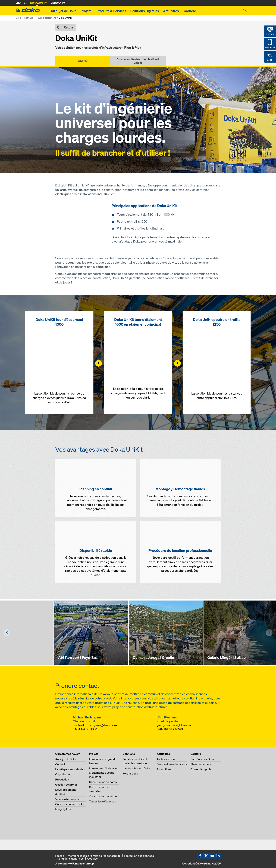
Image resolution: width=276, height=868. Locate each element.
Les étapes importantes (70, 769)
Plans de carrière (201, 764)
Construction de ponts (103, 782)
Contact (60, 764)
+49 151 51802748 (170, 729)
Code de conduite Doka (70, 804)
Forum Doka (130, 773)
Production (62, 779)
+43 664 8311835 (85, 729)
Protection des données (139, 856)
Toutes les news (167, 759)
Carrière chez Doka (202, 759)
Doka (18, 18)
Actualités (171, 11)
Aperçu (83, 61)
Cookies (92, 859)
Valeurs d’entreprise (68, 799)
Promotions (164, 769)
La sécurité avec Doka (136, 768)
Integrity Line (63, 809)
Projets (86, 11)
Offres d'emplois (201, 769)
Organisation (63, 774)
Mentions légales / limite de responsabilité (94, 856)
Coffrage (29, 18)
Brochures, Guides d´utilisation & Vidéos (138, 61)
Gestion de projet (66, 785)
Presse (60, 856)
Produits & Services (111, 11)
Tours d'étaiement (46, 18)
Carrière (190, 11)
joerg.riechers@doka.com (175, 725)
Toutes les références (103, 801)
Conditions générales (70, 859)
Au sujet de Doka (64, 11)
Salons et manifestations (172, 764)
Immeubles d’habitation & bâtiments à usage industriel (104, 773)
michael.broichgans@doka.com (95, 725)
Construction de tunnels (104, 796)
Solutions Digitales (145, 11)
